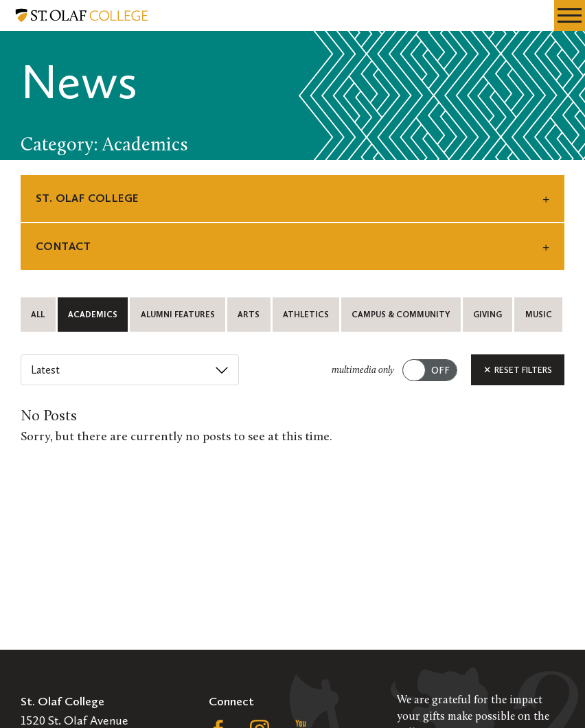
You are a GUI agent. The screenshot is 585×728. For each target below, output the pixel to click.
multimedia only (363, 371)
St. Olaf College (87, 198)
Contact (64, 246)
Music (539, 315)
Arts (249, 315)
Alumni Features (178, 315)
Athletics (306, 315)
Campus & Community (401, 315)
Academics (93, 315)
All (38, 315)
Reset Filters (518, 370)
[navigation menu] (570, 15)
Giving (487, 315)
